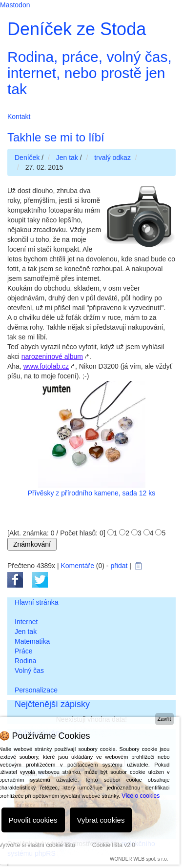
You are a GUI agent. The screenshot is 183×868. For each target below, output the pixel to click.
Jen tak (26, 631)
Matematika (32, 641)
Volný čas (29, 671)
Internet (26, 622)
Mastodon (15, 5)
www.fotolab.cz (46, 366)
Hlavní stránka (36, 602)
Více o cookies (141, 796)
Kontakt (19, 117)
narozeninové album (52, 356)
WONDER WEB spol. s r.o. (139, 859)
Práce (24, 651)
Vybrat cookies (101, 820)
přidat (119, 566)
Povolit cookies (33, 820)
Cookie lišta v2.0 (114, 845)
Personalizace (36, 690)
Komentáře (77, 566)
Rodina (25, 661)
